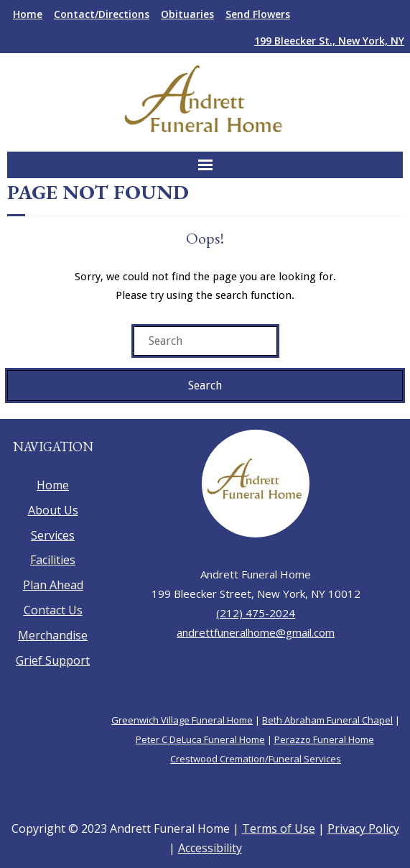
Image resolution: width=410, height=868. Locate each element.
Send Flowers (258, 14)
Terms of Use (279, 828)
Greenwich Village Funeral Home (182, 720)
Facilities (53, 560)
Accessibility (210, 848)
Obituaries (187, 14)
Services (53, 535)
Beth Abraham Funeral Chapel (327, 720)
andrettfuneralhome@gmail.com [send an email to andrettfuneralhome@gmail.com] (256, 632)
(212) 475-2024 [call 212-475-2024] (256, 613)
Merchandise (53, 635)
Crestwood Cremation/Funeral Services (256, 759)
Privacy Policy (363, 828)
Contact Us (53, 610)
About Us (53, 510)
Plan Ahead (53, 585)
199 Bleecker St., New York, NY (329, 41)
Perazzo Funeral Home (324, 739)
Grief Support (53, 660)
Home (28, 14)
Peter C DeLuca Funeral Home (200, 739)
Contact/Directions (102, 14)
